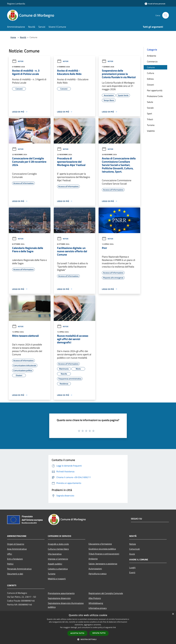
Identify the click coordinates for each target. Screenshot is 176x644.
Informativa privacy (98, 608)
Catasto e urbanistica (58, 569)
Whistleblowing (96, 603)
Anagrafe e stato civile (58, 544)
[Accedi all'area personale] (155, 4)
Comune (151, 67)
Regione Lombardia (16, 4)
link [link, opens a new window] (114, 627)
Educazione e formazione (100, 544)
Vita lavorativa (55, 554)
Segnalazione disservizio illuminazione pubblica (66, 605)
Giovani (150, 85)
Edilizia (150, 79)
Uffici (10, 554)
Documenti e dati (15, 574)
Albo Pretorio (95, 598)
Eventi (132, 572)
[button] (88, 639)
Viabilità (151, 131)
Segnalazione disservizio (59, 598)
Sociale (150, 108)
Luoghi (132, 567)
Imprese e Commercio (58, 559)
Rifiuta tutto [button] (99, 633)
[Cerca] (166, 15)
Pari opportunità (155, 90)
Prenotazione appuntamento (61, 593)
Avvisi (132, 554)
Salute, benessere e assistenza (103, 564)
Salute (150, 102)
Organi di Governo (16, 544)
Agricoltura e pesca (97, 574)
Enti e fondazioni (15, 559)
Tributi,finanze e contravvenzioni (104, 554)
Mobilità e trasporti (57, 579)
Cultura (150, 73)
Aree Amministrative (17, 549)
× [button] (173, 614)
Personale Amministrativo (19, 569)
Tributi (150, 119)
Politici (10, 564)
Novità (23, 37)
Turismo (151, 125)
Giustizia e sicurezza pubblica (102, 549)
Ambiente (152, 56)
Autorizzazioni (95, 569)
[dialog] (88, 628)
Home (13, 37)
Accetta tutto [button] (77, 633)
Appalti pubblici (55, 564)
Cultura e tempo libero (58, 549)
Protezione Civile (155, 96)
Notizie (18, 61)
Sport (150, 114)
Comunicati (135, 549)
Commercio (152, 62)
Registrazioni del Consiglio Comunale (106, 593)
